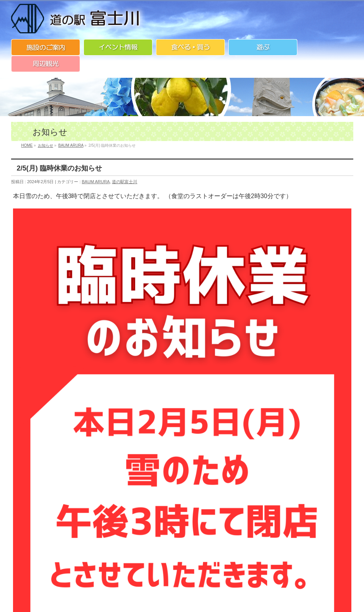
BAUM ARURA (96, 182)
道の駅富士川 (125, 182)
